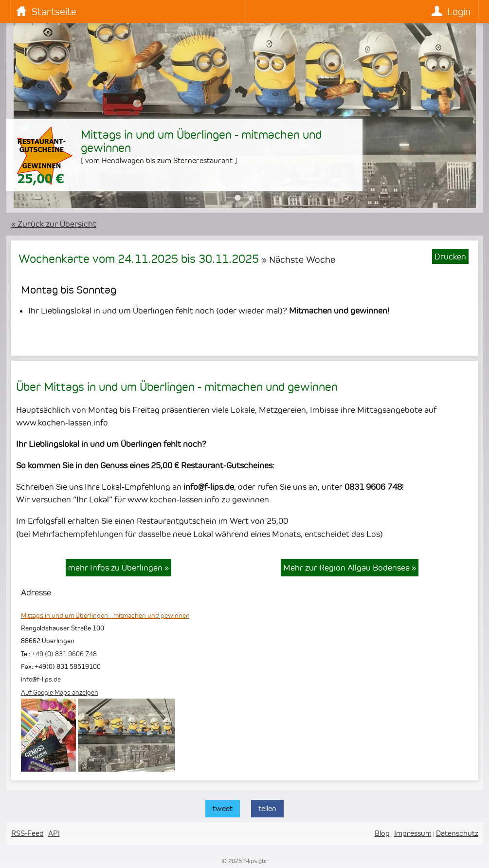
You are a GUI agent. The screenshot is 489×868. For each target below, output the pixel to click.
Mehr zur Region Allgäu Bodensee (350, 568)
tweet (223, 808)
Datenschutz (457, 833)
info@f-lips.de (41, 679)
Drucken (450, 257)
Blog (382, 833)
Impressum (413, 833)
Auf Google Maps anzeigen (60, 692)
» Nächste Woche (299, 259)
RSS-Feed (27, 833)
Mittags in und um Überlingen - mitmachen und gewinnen (105, 615)
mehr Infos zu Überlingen (118, 568)
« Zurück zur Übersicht (54, 224)
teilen (267, 808)
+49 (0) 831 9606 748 (64, 654)
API (54, 833)
